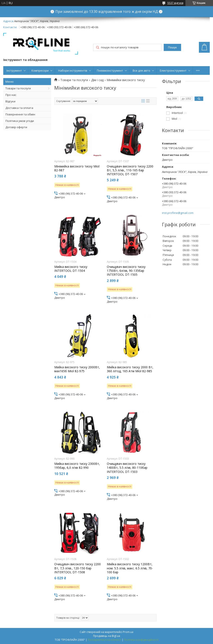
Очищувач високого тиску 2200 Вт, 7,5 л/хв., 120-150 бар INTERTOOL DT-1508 (78, 568)
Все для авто (141, 70)
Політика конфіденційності (141, 640)
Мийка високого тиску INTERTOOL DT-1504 (71, 269)
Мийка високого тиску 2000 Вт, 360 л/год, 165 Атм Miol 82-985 (130, 369)
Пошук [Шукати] (172, 47)
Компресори (40, 70)
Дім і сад (97, 80)
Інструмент (14, 70)
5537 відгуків (175, 3)
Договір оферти (16, 127)
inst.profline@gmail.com (178, 213)
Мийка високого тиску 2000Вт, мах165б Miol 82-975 (77, 369)
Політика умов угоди (20, 121)
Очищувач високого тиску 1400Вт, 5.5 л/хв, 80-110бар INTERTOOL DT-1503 (127, 468)
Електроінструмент (173, 70)
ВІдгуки (10, 101)
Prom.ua (128, 632)
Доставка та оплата (19, 108)
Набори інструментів (73, 70)
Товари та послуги (18, 88)
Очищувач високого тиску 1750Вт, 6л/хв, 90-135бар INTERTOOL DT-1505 (126, 271)
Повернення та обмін (20, 114)
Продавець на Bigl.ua (107, 636)
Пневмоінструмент (110, 70)
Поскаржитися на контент (104, 640)
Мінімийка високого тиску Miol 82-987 (77, 168)
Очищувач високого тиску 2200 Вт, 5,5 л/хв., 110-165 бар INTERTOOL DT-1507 (130, 170)
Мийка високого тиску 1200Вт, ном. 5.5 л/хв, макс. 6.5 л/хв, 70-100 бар (130, 568)
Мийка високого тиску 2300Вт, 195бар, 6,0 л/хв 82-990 (77, 466)
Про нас (11, 95)
